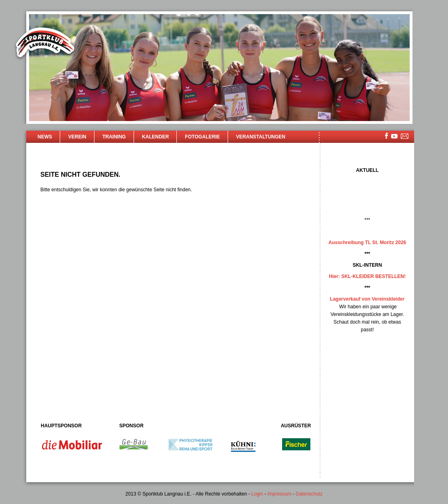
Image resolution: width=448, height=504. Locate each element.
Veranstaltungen (261, 137)
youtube (394, 136)
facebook (386, 136)
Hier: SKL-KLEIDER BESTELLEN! (367, 276)
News (45, 137)
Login (257, 494)
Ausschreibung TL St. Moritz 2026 (367, 243)
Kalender (156, 137)
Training (114, 137)
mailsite (405, 137)
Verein (77, 137)
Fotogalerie (202, 137)
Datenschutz (309, 494)
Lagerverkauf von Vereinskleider (367, 299)
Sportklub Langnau (45, 44)
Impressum (279, 494)
